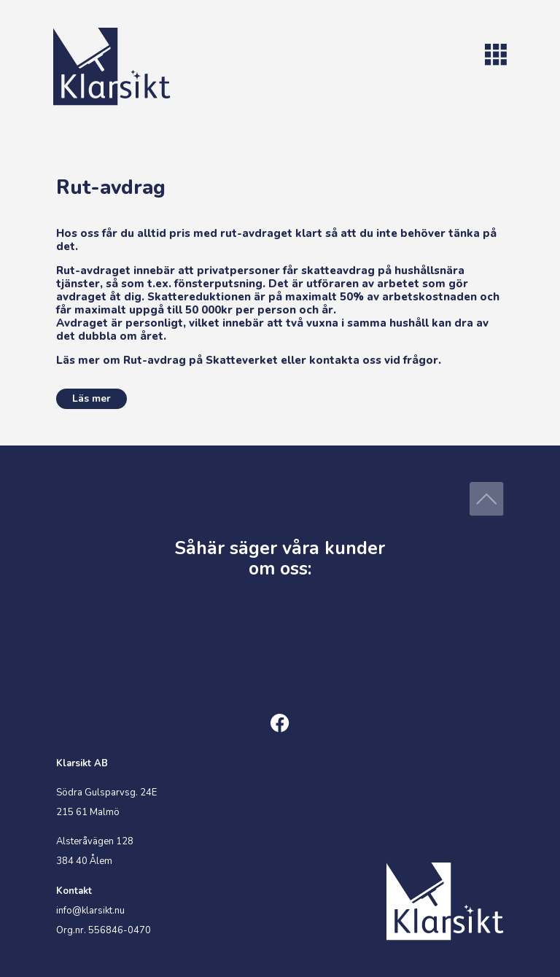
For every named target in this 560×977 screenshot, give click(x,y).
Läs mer (92, 398)
